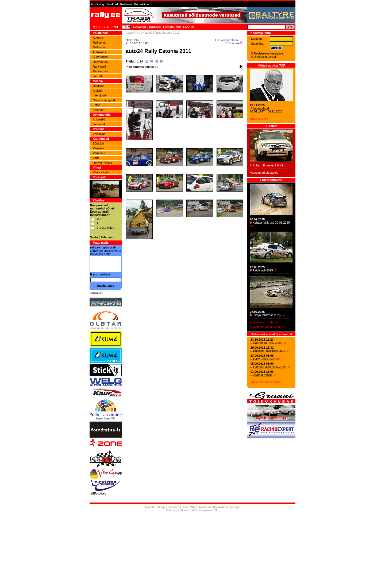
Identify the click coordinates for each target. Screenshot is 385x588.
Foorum (189, 27)
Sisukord (112, 4)
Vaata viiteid (101, 172)
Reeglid (235, 507)
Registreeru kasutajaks (269, 53)
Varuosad (99, 153)
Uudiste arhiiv (259, 119)
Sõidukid (98, 143)
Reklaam (126, 4)
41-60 (159, 61)
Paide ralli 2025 (263, 270)
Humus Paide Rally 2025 (269, 367)
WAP (193, 507)
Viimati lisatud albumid (265, 322)
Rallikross (99, 47)
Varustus (99, 148)
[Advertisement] (192, 551)
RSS (185, 507)
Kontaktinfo (142, 4)
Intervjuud (99, 95)
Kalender (99, 110)
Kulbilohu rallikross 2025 (269, 351)
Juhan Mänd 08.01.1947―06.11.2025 (266, 110)
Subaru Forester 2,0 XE (268, 165)
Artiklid (97, 91)
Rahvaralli (99, 67)
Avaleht (131, 33)
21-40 (149, 61)
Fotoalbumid (172, 27)
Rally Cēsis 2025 (264, 359)
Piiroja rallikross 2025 (267, 315)
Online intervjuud (104, 100)
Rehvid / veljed (102, 163)
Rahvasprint (101, 71)
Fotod (97, 105)
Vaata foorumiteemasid (265, 382)
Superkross (100, 57)
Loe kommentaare (227, 40)
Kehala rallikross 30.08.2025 (271, 223)
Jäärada (98, 76)
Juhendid (99, 124)
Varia (96, 158)
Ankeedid (99, 119)
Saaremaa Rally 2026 (267, 343)
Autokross (99, 52)
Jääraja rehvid (262, 375)
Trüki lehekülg (234, 43)
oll (140, 33)
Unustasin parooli (265, 57)
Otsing (100, 4)
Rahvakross (101, 62)
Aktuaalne (140, 27)
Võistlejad (99, 134)
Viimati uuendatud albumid (267, 327)
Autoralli (98, 38)
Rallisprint (99, 42)
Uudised (155, 27)
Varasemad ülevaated (264, 173)
